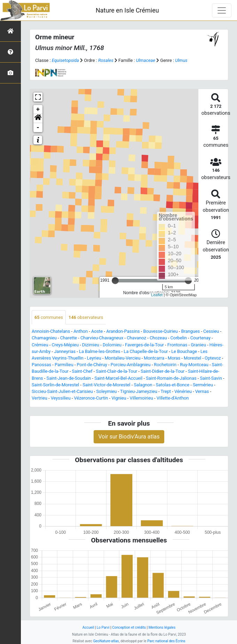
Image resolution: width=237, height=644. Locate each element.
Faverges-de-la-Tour (144, 345)
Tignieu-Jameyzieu (139, 391)
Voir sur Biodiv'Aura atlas (129, 437)
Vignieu (119, 398)
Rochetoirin (165, 365)
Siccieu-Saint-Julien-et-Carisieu (62, 391)
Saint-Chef (82, 371)
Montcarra (154, 358)
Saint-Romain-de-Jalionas (171, 378)
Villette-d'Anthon (173, 398)
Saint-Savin (211, 378)
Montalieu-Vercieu (123, 358)
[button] (38, 119)
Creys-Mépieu (65, 345)
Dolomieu (112, 345)
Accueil (88, 627)
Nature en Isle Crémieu (127, 10)
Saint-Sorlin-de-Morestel (55, 385)
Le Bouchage (184, 351)
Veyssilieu (61, 398)
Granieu (198, 345)
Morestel (192, 358)
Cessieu (211, 331)
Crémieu (40, 345)
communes (49, 317)
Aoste (97, 331)
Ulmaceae (146, 60)
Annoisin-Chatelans (51, 331)
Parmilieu (64, 365)
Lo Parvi (103, 627)
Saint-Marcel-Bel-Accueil (118, 378)
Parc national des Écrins (166, 641)
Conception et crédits (129, 627)
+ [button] (38, 110)
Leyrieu (94, 358)
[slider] (115, 281)
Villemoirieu (141, 398)
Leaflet (157, 295)
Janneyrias (65, 351)
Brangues (190, 331)
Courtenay (200, 338)
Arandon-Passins (123, 331)
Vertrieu (39, 398)
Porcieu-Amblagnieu (131, 365)
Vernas (202, 391)
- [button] (38, 128)
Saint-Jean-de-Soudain (69, 378)
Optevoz (213, 358)
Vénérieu (183, 391)
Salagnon (143, 385)
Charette (69, 338)
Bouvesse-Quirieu (161, 331)
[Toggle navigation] (222, 10)
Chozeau (158, 338)
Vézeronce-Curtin (91, 398)
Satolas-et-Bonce (173, 385)
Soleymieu (106, 391)
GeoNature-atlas (106, 641)
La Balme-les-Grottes (100, 351)
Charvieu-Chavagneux (102, 338)
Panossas (41, 365)
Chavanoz (136, 338)
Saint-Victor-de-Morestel (106, 385)
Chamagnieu (44, 338)
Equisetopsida (65, 60)
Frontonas (177, 345)
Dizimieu (91, 345)
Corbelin (179, 338)
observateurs (86, 317)
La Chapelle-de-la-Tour (146, 351)
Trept (166, 391)
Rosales (106, 60)
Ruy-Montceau (194, 365)
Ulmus (181, 60)
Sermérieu (203, 385)
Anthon (81, 331)
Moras (174, 358)
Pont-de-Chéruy (92, 365)
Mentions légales (162, 627)
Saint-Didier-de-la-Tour (163, 371)
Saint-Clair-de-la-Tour (117, 371)
